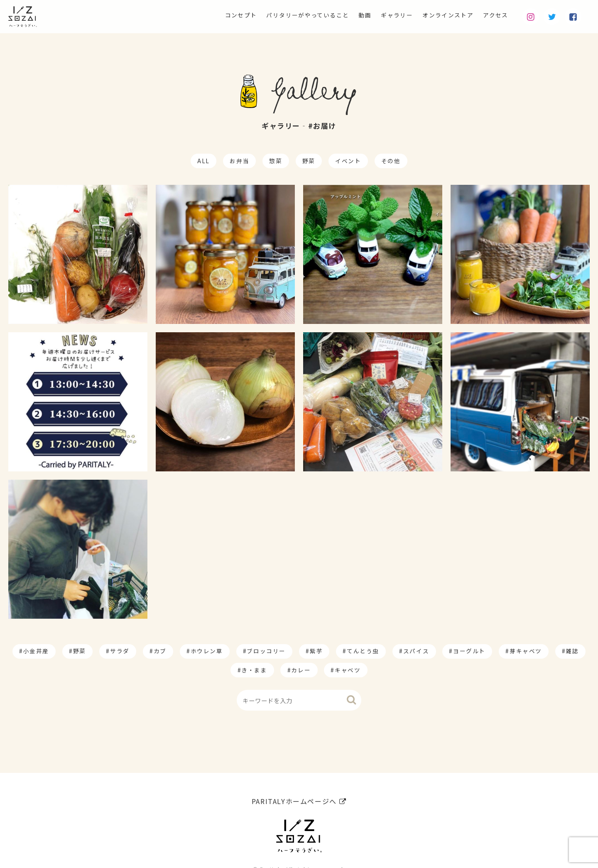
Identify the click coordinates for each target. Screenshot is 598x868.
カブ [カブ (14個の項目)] (160, 651)
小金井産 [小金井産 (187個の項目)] (36, 651)
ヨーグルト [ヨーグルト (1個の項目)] (469, 651)
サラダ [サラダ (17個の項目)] (120, 651)
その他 (391, 161)
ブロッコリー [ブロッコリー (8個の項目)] (266, 651)
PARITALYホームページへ (299, 780)
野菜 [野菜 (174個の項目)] (80, 651)
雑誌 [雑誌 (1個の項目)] (572, 651)
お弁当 (239, 161)
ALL (203, 161)
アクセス (494, 15)
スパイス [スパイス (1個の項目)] (416, 651)
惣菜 (276, 161)
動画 (347, 15)
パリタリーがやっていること (282, 15)
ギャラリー (382, 15)
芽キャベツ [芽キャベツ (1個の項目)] (526, 651)
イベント (348, 161)
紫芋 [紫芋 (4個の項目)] (316, 651)
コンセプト (207, 15)
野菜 (309, 161)
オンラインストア (440, 15)
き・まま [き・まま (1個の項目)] (254, 670)
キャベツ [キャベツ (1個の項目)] (348, 670)
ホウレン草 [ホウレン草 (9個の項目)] (207, 651)
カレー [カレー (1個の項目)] (301, 670)
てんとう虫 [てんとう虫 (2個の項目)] (363, 651)
